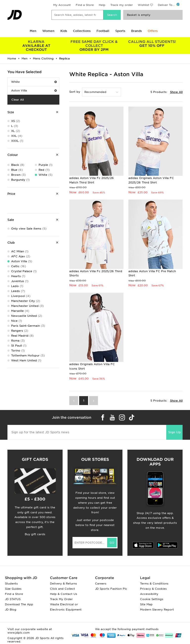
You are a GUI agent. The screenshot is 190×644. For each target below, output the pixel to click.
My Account (62, 5)
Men (33, 31)
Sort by (75, 92)
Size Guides (13, 589)
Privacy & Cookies (153, 589)
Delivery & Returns (63, 584)
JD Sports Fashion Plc (111, 589)
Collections (82, 31)
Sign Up (174, 432)
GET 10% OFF (152, 44)
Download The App (19, 604)
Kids (64, 31)
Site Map (146, 604)
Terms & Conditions (154, 584)
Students (11, 584)
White (34, 82)
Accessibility (149, 594)
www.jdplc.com (19, 633)
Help (102, 5)
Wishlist (143, 5)
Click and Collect (62, 589)
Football (103, 31)
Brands (136, 31)
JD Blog (11, 610)
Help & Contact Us (64, 594)
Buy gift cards (35, 534)
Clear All (18, 100)
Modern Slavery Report (157, 610)
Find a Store (85, 5)
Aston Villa (34, 90)
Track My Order (61, 599)
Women (48, 31)
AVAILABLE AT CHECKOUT (36, 46)
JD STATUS (13, 599)
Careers (101, 584)
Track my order (122, 5)
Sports (120, 31)
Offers (153, 31)
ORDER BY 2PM (94, 46)
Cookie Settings (152, 599)
